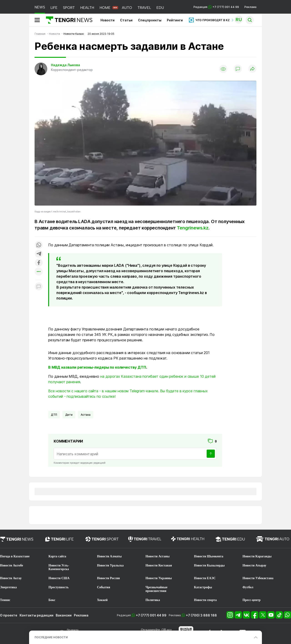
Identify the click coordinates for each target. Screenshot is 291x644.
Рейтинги (175, 20)
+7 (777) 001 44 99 (151, 615)
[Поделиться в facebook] (39, 263)
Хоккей (102, 600)
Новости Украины (159, 578)
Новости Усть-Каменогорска (59, 567)
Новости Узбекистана (258, 578)
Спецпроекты (150, 20)
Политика (153, 600)
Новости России (108, 578)
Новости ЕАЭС (205, 578)
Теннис (5, 600)
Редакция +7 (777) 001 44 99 (216, 7)
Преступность (59, 587)
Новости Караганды (257, 556)
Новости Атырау (255, 565)
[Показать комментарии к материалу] (39, 287)
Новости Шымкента (209, 556)
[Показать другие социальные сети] (39, 272)
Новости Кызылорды (209, 565)
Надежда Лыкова (65, 65)
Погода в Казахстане (15, 556)
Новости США (59, 578)
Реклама (250, 7)
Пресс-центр (252, 600)
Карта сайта (57, 556)
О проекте (9, 615)
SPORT (69, 8)
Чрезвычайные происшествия (157, 589)
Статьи (126, 20)
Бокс (52, 600)
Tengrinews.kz (193, 228)
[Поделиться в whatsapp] (39, 245)
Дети (69, 415)
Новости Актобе (12, 565)
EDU (160, 8)
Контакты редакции (36, 615)
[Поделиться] (252, 69)
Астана (86, 415)
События (104, 587)
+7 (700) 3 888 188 (201, 615)
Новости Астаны (158, 556)
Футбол (248, 587)
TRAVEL (144, 8)
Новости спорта (205, 600)
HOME (105, 8)
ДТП (54, 415)
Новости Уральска (110, 565)
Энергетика (8, 587)
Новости (108, 20)
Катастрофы (203, 587)
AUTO (127, 8)
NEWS (40, 7)
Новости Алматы (109, 556)
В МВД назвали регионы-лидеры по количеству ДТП (97, 367)
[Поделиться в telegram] (39, 254)
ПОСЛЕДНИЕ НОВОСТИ (51, 637)
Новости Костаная (159, 565)
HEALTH (87, 8)
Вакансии (64, 615)
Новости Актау (11, 578)
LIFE (54, 8)
